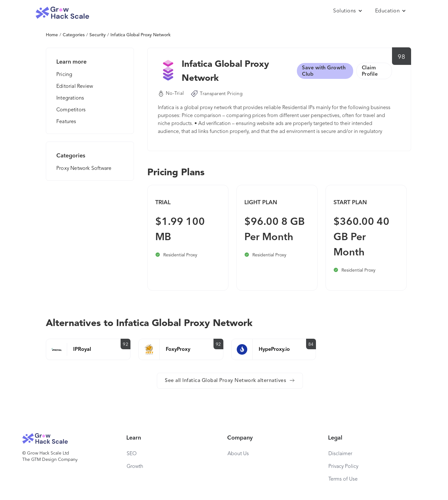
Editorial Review (75, 87)
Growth (135, 467)
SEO (132, 454)
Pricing (64, 75)
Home (52, 35)
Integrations (70, 98)
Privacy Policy (343, 467)
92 (126, 344)
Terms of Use (343, 479)
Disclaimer (340, 454)
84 (311, 344)
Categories (74, 35)
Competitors (71, 110)
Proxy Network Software (84, 169)
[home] (62, 13)
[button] (348, 11)
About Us (238, 454)
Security (98, 35)
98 (401, 57)
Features (66, 122)
